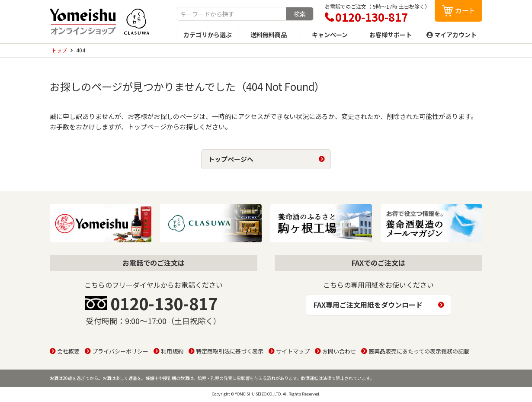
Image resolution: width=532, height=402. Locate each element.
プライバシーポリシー (120, 351)
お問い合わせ (339, 351)
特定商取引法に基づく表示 (230, 351)
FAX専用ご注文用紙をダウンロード (368, 305)
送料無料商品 (269, 35)
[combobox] (232, 14)
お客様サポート (391, 35)
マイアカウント (455, 35)
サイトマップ (293, 351)
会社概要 (68, 351)
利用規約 (172, 351)
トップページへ (231, 159)
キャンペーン (330, 35)
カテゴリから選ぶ (208, 35)
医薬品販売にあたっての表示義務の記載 (419, 351)
